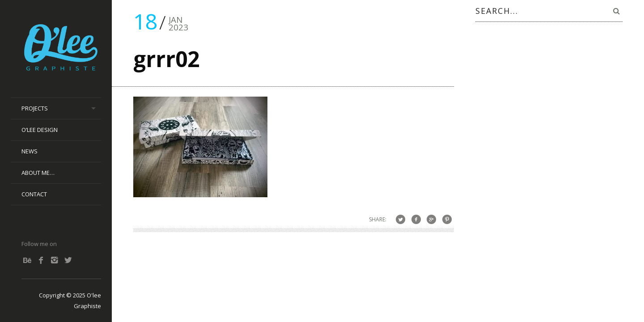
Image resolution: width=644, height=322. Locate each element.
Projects (35, 108)
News (30, 151)
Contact (34, 194)
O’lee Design (40, 130)
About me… (38, 173)
